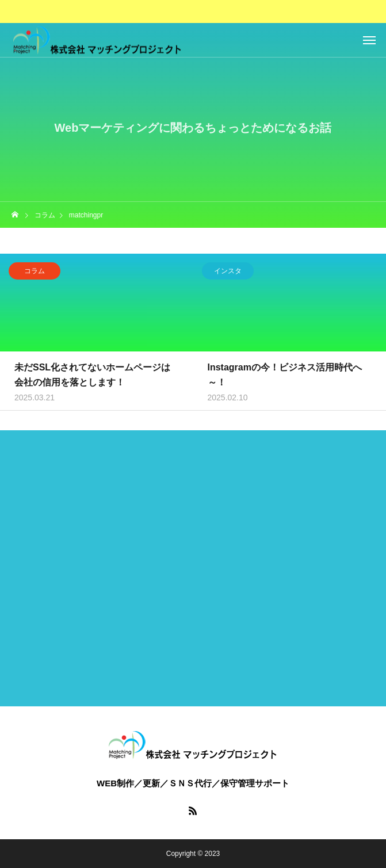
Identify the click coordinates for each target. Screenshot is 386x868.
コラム (35, 273)
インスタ (228, 273)
